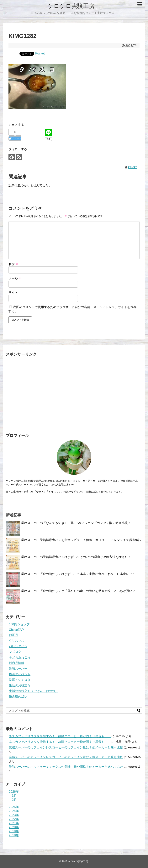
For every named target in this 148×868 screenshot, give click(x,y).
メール (15, 278)
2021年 (14, 823)
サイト (13, 293)
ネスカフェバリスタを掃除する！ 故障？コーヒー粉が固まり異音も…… (60, 736)
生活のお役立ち (20, 685)
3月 (14, 796)
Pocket (40, 53)
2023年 (14, 815)
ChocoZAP (16, 630)
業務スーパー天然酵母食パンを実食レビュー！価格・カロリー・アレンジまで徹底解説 (81, 540)
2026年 (14, 792)
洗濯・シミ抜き (20, 680)
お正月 (13, 635)
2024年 (14, 811)
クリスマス (17, 641)
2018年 (14, 835)
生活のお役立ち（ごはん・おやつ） (34, 691)
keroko (133, 167)
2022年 (14, 819)
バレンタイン (18, 646)
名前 (13, 264)
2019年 (14, 831)
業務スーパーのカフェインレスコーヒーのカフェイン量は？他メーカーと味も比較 (66, 747)
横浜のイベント (20, 674)
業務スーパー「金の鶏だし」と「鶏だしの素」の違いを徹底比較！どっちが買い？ (78, 591)
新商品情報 (17, 663)
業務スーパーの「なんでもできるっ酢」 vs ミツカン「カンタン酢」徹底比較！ (76, 523)
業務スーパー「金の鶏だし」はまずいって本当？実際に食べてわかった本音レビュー (80, 574)
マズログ (15, 652)
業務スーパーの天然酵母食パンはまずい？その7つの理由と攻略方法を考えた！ (76, 557)
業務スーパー (18, 669)
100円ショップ (19, 624)
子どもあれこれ (20, 657)
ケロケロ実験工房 (71, 6)
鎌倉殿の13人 (18, 697)
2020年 (14, 827)
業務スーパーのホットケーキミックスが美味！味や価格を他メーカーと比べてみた (66, 767)
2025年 (14, 807)
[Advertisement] (74, 394)
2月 (14, 800)
